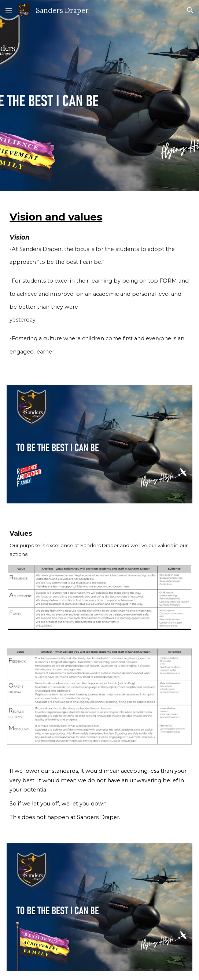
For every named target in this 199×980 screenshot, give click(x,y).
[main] (99, 283)
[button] (9, 10)
